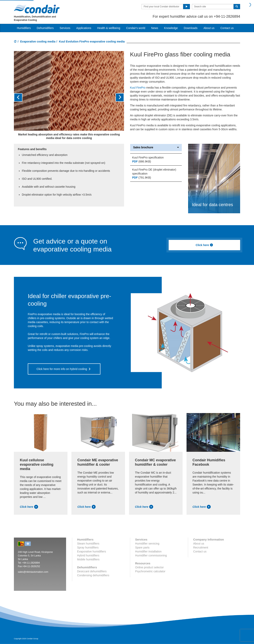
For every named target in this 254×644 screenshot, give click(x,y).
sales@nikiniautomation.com (33, 572)
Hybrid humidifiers (88, 555)
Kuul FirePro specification (148, 157)
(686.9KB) (142, 161)
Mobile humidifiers (88, 559)
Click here (204, 245)
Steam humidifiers (88, 544)
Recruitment (201, 547)
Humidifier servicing (147, 544)
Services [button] (65, 28)
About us (209, 28)
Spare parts (142, 547)
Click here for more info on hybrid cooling (62, 369)
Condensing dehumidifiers (93, 575)
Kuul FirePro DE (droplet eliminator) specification (154, 172)
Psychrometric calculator (150, 571)
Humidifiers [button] (24, 28)
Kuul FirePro (138, 88)
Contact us (227, 28)
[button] (22, 97)
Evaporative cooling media (38, 42)
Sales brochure (156, 147)
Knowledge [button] (171, 28)
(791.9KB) (142, 178)
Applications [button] (84, 28)
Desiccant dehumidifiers (92, 571)
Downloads (191, 28)
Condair (37, 9)
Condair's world (136, 28)
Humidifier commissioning (151, 555)
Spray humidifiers (88, 547)
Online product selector (149, 567)
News (155, 28)
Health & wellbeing (109, 28)
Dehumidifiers (45, 28)
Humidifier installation (148, 551)
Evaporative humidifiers (92, 551)
